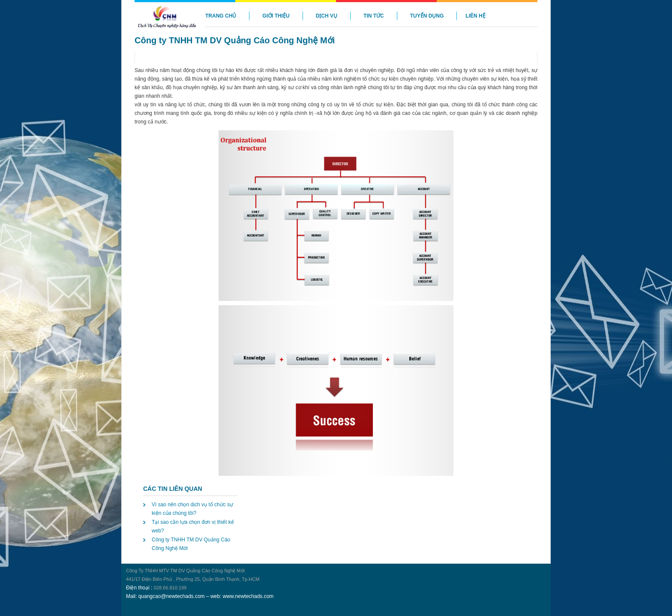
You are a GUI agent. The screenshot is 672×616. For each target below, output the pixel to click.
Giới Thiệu (276, 16)
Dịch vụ (327, 16)
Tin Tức (374, 16)
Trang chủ (221, 16)
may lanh (123, 559)
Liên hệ (475, 16)
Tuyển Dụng (427, 16)
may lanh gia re (126, 559)
